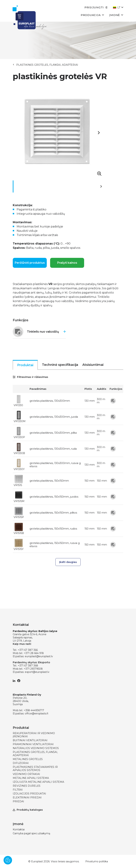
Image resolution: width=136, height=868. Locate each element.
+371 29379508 (33, 669)
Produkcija (92, 15)
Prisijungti (96, 7)
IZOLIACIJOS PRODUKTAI (29, 794)
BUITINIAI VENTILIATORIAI (30, 740)
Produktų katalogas (28, 810)
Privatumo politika (97, 861)
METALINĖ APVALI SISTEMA (31, 778)
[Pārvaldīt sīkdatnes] (8, 860)
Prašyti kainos (67, 263)
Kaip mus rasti (22, 644)
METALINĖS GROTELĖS (28, 759)
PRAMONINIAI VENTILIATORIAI (33, 744)
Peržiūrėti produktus (30, 263)
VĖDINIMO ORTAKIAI (26, 774)
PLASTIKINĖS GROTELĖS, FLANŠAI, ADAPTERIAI (47, 65)
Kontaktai (19, 829)
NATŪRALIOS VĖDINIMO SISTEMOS (36, 748)
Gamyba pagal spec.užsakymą (31, 833)
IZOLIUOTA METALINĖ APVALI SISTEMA (38, 782)
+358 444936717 (34, 710)
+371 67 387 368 (28, 666)
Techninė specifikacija (60, 365)
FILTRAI (18, 790)
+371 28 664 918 (34, 653)
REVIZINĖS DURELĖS (27, 786)
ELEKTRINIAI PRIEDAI (27, 798)
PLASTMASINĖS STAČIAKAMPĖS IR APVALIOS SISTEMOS (35, 769)
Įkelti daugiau (68, 562)
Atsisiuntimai (93, 365)
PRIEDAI (18, 801)
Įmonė (116, 15)
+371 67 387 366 (28, 650)
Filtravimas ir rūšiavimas (30, 377)
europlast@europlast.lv (39, 656)
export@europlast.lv (37, 672)
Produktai (25, 365)
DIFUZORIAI (21, 763)
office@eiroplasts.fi (37, 714)
